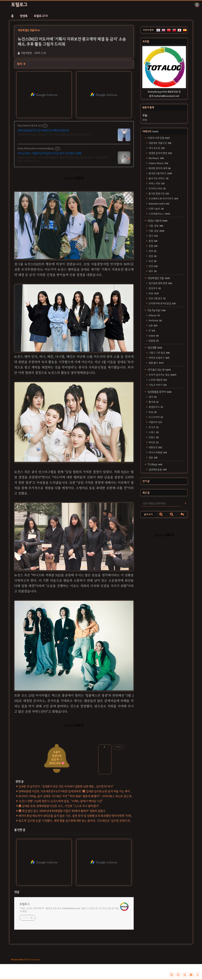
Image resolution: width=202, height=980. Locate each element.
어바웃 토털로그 (159, 358)
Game (153, 336)
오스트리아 (156, 417)
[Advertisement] (164, 570)
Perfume (155, 321)
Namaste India (159, 204)
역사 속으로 (156, 148)
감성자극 (154, 288)
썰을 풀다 (156, 363)
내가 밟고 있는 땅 (159, 370)
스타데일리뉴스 (159, 214)
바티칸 (153, 442)
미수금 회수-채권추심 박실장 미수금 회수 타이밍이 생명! (50, 153)
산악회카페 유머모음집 (162, 303)
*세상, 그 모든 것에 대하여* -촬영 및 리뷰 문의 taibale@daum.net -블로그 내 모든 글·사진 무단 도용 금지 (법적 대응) (69, 910)
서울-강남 (156, 231)
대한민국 (155, 447)
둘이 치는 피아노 (158, 178)
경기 (153, 236)
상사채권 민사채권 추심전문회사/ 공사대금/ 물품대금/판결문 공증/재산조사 (55, 135)
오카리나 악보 (157, 189)
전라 (152, 251)
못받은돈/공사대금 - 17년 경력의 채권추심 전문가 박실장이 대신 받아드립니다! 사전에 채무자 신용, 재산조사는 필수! (63, 159)
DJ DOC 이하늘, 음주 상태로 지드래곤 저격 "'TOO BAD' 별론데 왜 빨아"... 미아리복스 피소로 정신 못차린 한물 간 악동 (85, 796)
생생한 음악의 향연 (160, 153)
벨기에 (153, 402)
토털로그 (19, 5)
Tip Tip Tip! (156, 310)
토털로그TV (41, 16)
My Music (156, 158)
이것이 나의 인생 (158, 138)
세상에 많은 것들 (158, 278)
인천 (153, 266)
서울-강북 (156, 226)
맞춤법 (153, 341)
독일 (152, 412)
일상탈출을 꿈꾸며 (159, 392)
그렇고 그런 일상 (159, 353)
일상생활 (154, 348)
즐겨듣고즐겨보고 (160, 173)
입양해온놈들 (157, 470)
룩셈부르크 (156, 407)
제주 (152, 271)
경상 (152, 256)
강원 (153, 246)
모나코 (153, 427)
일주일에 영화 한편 (160, 283)
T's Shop (155, 464)
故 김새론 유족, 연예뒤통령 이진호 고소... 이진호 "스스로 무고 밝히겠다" (59, 806)
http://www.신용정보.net (30, 126)
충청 (153, 241)
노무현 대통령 (157, 380)
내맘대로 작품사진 (160, 143)
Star (153, 293)
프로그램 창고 (157, 298)
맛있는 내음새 (157, 221)
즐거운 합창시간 (159, 194)
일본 (153, 458)
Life (153, 326)
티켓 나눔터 (156, 209)
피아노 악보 (156, 183)
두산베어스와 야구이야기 (163, 199)
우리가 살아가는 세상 (162, 375)
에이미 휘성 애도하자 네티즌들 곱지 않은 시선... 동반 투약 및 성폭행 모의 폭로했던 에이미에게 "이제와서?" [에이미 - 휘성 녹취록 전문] (94, 816)
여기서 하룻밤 (157, 453)
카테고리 (150, 131)
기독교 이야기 (157, 385)
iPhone (154, 315)
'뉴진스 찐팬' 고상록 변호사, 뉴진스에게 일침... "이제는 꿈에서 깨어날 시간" (61, 801)
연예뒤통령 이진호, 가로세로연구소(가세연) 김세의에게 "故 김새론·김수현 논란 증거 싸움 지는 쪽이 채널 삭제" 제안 (83, 791)
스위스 (153, 432)
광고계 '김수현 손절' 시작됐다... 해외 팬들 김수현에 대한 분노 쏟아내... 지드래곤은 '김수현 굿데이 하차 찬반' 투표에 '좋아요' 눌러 (90, 821)
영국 (152, 397)
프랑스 (153, 437)
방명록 (24, 16)
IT (152, 331)
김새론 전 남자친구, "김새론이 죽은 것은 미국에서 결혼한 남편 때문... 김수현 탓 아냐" (66, 786)
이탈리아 (155, 422)
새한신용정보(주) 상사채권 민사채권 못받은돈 (43, 130)
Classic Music (158, 163)
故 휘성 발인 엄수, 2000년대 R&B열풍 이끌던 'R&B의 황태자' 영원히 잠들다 (62, 811)
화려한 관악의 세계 (159, 168)
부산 (152, 261)
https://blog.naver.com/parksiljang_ (36, 148)
